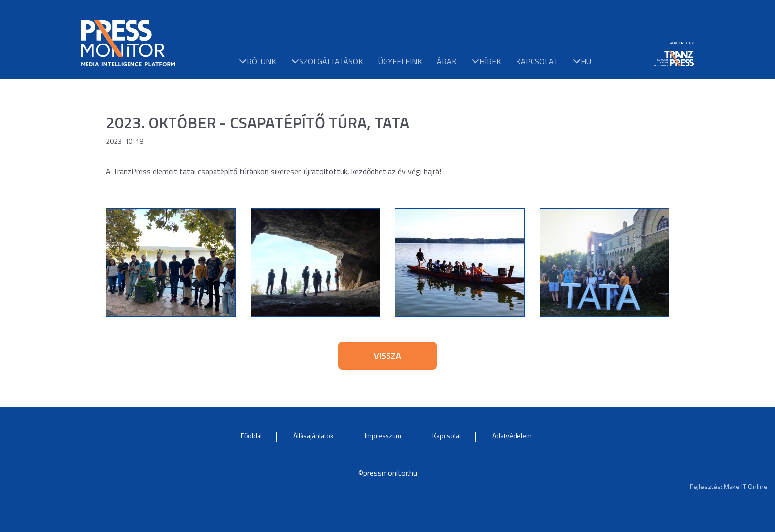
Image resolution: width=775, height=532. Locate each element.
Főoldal (251, 435)
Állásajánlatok (313, 435)
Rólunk (258, 61)
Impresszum (383, 435)
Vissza (387, 356)
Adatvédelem (512, 435)
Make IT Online (746, 486)
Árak (447, 61)
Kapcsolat (537, 61)
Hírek (486, 61)
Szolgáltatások (327, 61)
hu (582, 61)
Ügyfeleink (400, 61)
